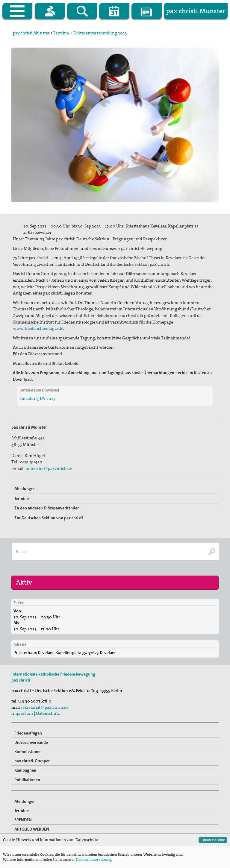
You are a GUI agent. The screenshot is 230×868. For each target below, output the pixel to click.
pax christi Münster (31, 33)
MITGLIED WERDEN (32, 829)
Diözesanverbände (31, 742)
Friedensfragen (28, 733)
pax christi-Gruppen (32, 761)
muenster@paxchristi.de (49, 468)
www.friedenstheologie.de (38, 328)
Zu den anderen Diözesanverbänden (47, 508)
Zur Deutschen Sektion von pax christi (49, 518)
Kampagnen (25, 770)
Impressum (22, 713)
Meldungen (25, 488)
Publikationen (27, 780)
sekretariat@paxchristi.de (45, 707)
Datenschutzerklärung (93, 860)
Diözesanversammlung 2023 (100, 33)
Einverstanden (213, 840)
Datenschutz (48, 713)
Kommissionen (28, 752)
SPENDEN (23, 820)
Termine (61, 33)
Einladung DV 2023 (37, 398)
